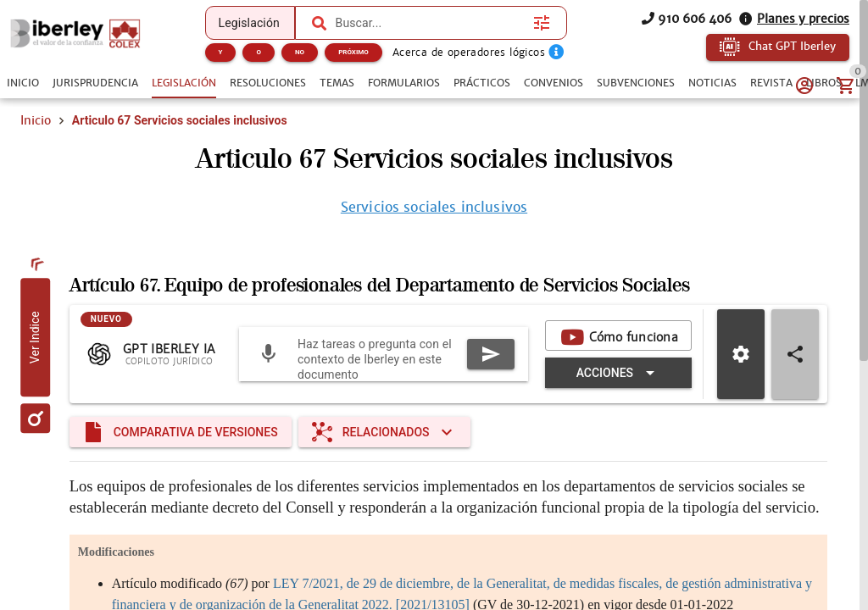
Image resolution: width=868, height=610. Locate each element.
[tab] (23, 83)
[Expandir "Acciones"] (618, 373)
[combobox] (431, 23)
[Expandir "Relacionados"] (384, 432)
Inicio (36, 120)
